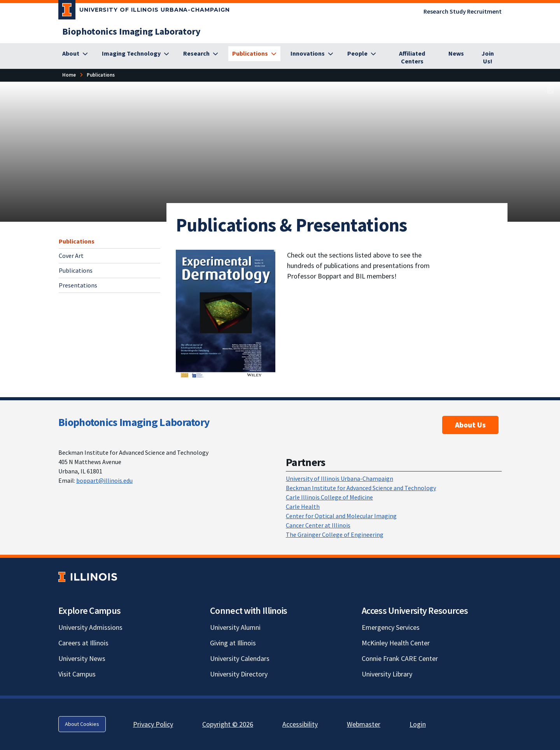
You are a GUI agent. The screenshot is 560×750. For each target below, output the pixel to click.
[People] (362, 54)
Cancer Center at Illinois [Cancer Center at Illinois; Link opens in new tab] (318, 525)
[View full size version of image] (550, 90)
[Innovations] (312, 54)
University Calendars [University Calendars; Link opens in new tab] (240, 658)
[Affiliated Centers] (412, 58)
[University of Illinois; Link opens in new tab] (88, 577)
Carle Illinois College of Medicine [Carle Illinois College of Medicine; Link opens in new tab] (329, 497)
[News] (456, 54)
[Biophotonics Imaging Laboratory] (131, 31)
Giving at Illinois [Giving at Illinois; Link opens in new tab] (233, 643)
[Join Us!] (488, 58)
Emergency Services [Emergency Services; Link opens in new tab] (391, 627)
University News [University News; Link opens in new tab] (82, 658)
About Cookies (82, 724)
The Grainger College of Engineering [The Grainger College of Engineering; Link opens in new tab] (335, 534)
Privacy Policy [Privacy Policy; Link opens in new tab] (153, 724)
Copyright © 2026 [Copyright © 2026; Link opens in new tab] (228, 724)
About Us (470, 425)
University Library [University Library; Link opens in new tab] (387, 674)
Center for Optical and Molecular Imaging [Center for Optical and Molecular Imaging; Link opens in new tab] (341, 516)
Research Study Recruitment (463, 11)
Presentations (78, 285)
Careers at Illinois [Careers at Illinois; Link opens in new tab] (83, 643)
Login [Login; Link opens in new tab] (418, 724)
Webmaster (364, 724)
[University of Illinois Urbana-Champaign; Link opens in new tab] (144, 11)
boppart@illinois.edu (104, 480)
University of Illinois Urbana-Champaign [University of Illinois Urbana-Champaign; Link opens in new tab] (339, 478)
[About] (75, 54)
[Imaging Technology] (136, 54)
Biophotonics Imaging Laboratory (134, 422)
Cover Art (71, 256)
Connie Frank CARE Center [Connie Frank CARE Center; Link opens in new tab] (400, 658)
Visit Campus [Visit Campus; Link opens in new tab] (77, 674)
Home (69, 75)
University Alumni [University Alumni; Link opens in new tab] (235, 627)
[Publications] (254, 54)
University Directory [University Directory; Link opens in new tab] (239, 674)
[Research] (201, 54)
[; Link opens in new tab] (226, 314)
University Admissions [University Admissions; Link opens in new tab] (90, 627)
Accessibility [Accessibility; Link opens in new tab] (300, 724)
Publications (77, 241)
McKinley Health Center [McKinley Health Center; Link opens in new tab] (396, 643)
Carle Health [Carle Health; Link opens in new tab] (303, 506)
